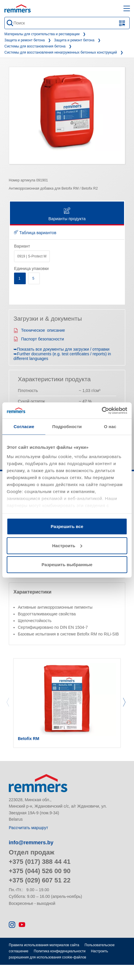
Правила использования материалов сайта (44, 945)
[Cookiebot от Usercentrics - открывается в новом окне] (102, 410)
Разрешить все (67, 526)
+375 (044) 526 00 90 (40, 871)
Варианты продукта (67, 214)
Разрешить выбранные (67, 565)
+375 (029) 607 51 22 (40, 880)
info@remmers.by (31, 843)
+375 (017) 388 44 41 (40, 862)
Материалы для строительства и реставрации (42, 34)
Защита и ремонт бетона (25, 40)
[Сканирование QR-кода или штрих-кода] (122, 23)
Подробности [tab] (67, 427)
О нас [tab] (110, 427)
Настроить (67, 545)
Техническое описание (39, 330)
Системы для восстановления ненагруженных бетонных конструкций (61, 52)
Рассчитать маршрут (28, 828)
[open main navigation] (127, 8)
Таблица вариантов (35, 233)
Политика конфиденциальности (60, 951)
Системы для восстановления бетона (35, 46)
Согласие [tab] (24, 427)
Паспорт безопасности (39, 339)
